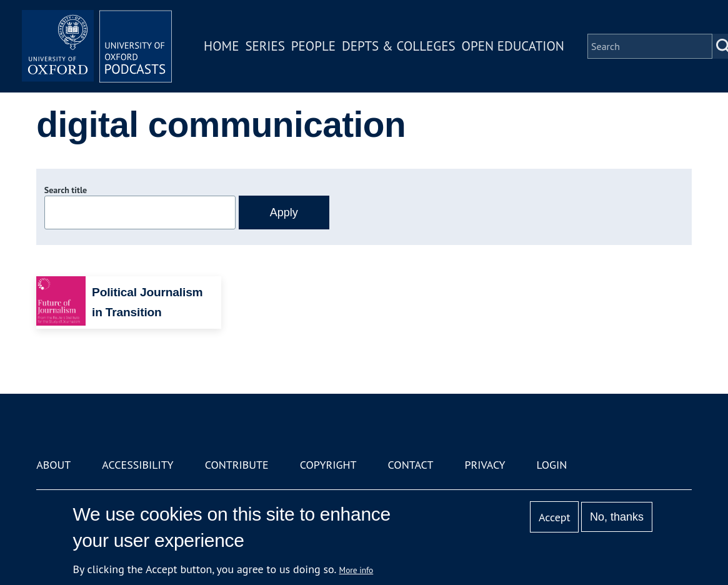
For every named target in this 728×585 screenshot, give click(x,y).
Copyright (328, 465)
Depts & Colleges (399, 46)
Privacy (485, 465)
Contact (411, 465)
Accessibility (137, 465)
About (53, 465)
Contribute (237, 465)
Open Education (513, 46)
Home (221, 46)
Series (265, 46)
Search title (66, 190)
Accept (555, 517)
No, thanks (617, 517)
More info (357, 570)
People (313, 46)
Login (552, 465)
